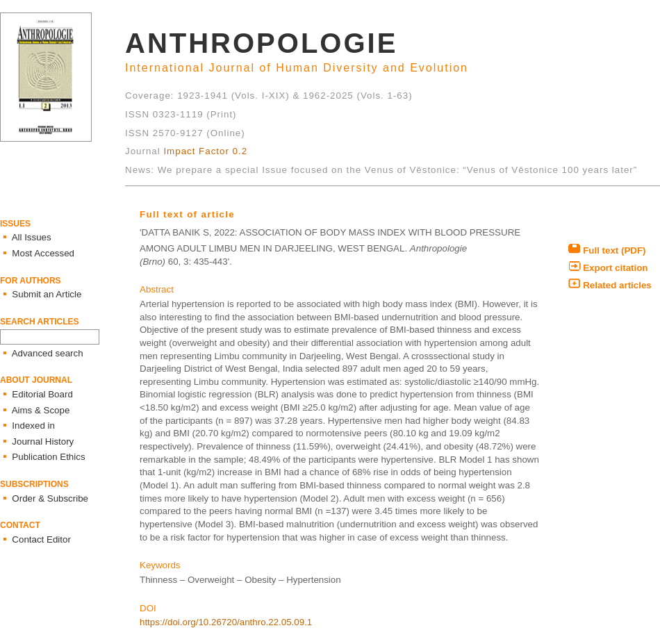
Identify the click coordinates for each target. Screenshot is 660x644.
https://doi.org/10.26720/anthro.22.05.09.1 (226, 622)
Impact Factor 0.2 (205, 151)
